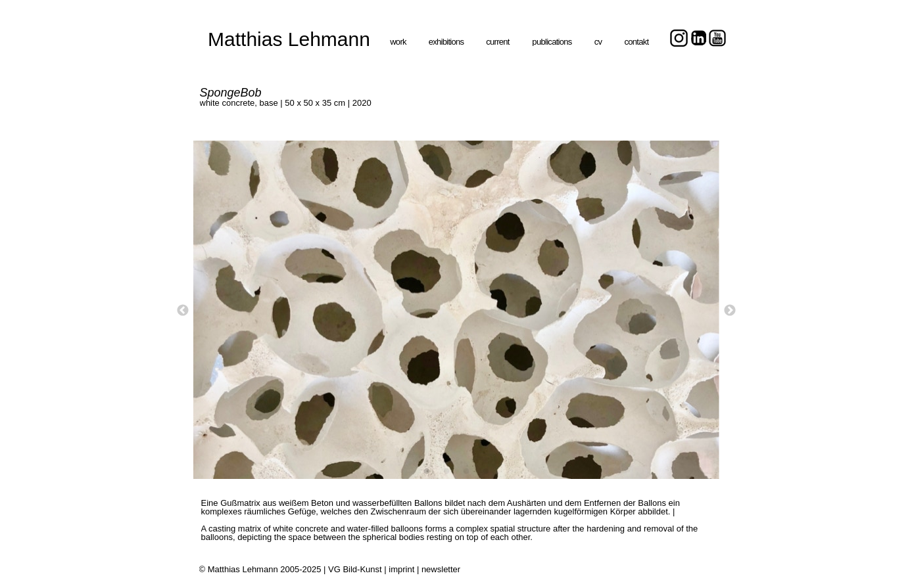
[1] (427, 471)
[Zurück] (183, 310)
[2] (446, 471)
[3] (466, 471)
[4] (486, 471)
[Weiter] (730, 310)
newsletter (441, 569)
